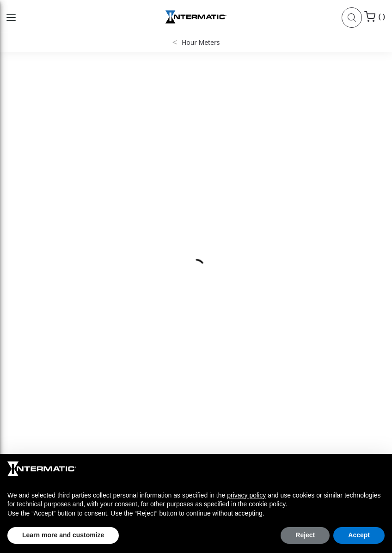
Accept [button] (359, 535)
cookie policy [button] (267, 504)
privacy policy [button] (246, 495)
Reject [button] (305, 535)
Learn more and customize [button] (63, 535)
